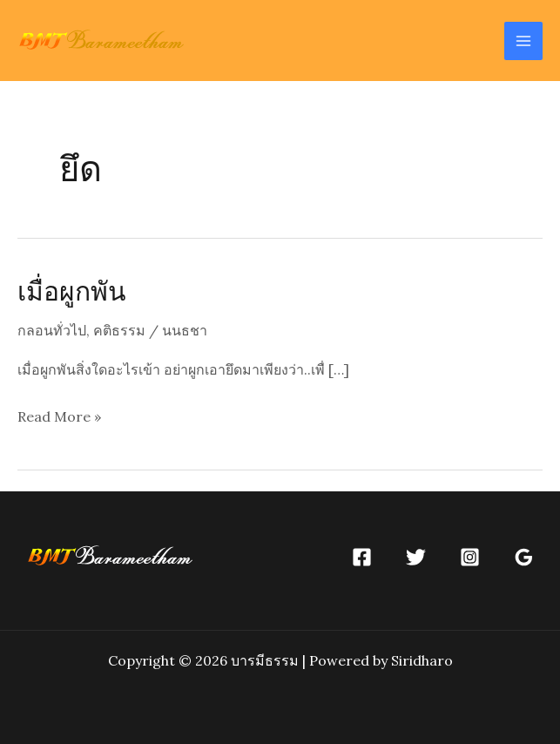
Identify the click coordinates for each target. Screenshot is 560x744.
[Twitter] (416, 557)
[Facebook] (362, 557)
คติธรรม (119, 330)
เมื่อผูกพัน (72, 290)
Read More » (59, 417)
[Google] (524, 557)
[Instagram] (470, 557)
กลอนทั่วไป (52, 330)
